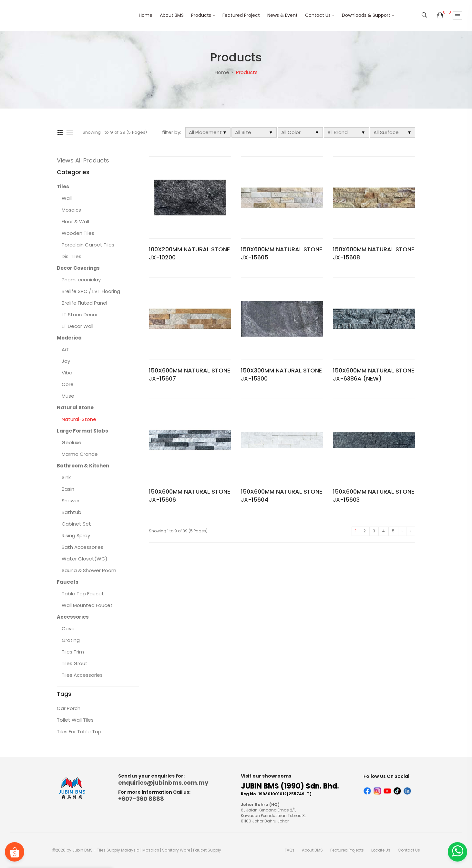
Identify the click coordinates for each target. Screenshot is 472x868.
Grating (71, 640)
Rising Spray (76, 535)
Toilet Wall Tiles (75, 720)
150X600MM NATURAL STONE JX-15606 (190, 496)
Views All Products (83, 160)
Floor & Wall (75, 221)
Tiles (63, 187)
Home (146, 15)
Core (68, 384)
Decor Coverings (78, 268)
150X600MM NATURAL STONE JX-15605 (282, 253)
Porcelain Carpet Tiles (88, 245)
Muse (68, 396)
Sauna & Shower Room (89, 570)
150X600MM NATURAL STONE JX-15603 (374, 496)
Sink (66, 477)
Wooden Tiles (78, 233)
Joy (66, 361)
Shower (71, 501)
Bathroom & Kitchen (83, 466)
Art (65, 349)
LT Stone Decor (80, 314)
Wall (67, 198)
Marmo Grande (80, 454)
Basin (68, 489)
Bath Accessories (82, 547)
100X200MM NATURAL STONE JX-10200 (189, 253)
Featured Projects (347, 850)
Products (201, 15)
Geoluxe (72, 442)
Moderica (69, 338)
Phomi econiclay (81, 280)
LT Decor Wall (77, 326)
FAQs (290, 850)
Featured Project (241, 15)
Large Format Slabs (82, 431)
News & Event (282, 15)
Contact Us (318, 15)
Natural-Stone (79, 419)
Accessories (73, 617)
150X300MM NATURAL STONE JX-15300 (281, 374)
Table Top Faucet (83, 594)
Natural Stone (75, 408)
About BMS (172, 15)
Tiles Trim (73, 652)
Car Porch (69, 708)
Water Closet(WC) (85, 559)
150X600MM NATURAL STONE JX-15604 (282, 496)
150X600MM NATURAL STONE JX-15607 (190, 374)
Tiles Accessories (82, 675)
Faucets (68, 582)
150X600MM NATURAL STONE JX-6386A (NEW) (374, 374)
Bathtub (72, 512)
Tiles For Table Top (79, 732)
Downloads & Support (366, 15)
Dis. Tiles (72, 256)
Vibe (67, 373)
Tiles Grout (75, 663)
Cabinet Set (76, 524)
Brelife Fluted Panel (84, 303)
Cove (68, 628)
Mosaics (71, 210)
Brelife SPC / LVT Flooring (91, 291)
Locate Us (381, 850)
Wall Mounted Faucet (87, 605)
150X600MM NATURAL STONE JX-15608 (374, 253)
